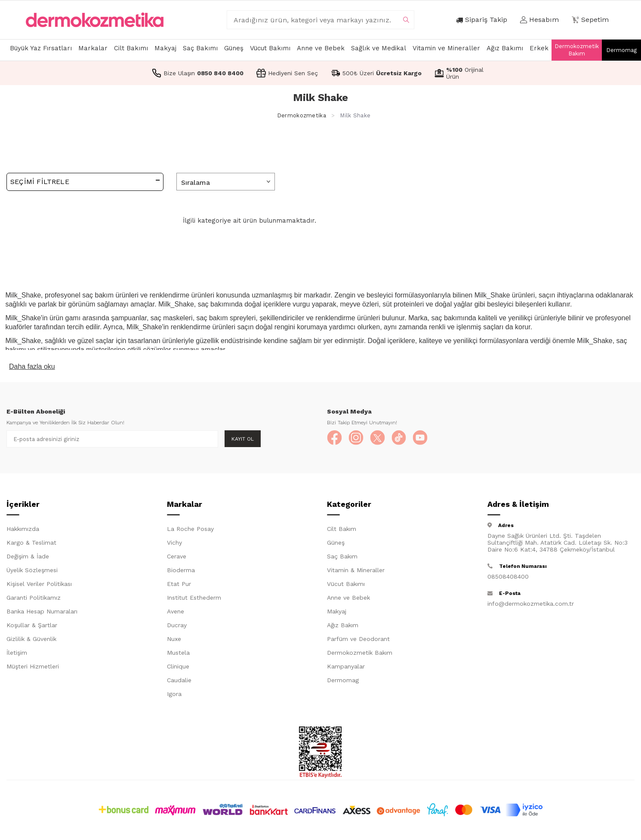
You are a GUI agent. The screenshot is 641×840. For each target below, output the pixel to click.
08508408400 (508, 578)
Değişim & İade (28, 558)
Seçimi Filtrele (85, 181)
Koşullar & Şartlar (32, 627)
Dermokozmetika (302, 115)
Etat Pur (179, 586)
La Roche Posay (190, 530)
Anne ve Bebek (321, 48)
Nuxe (174, 641)
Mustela (178, 654)
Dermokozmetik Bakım (577, 50)
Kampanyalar (346, 668)
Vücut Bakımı (270, 48)
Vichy (174, 544)
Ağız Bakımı (505, 48)
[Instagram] (359, 439)
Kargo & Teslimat (31, 544)
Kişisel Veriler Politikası (39, 586)
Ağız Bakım (343, 627)
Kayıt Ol (243, 439)
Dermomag (621, 50)
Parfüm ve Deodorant (358, 641)
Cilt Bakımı (131, 48)
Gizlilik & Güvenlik (31, 641)
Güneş (234, 48)
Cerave (177, 558)
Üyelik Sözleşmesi (32, 572)
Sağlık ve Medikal (379, 48)
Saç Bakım (342, 558)
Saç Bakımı (200, 48)
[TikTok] (407, 439)
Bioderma (181, 572)
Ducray (177, 627)
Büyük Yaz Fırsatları (41, 48)
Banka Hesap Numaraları (42, 613)
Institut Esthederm (194, 599)
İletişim (17, 654)
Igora (174, 696)
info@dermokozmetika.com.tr (531, 605)
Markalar (93, 48)
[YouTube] (430, 439)
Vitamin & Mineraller (356, 572)
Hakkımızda (23, 530)
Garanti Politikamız (34, 599)
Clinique (178, 668)
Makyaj (165, 48)
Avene (176, 613)
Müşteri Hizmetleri (33, 668)
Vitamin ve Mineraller (446, 48)
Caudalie (179, 682)
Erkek (539, 48)
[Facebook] (336, 439)
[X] (383, 439)
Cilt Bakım (342, 530)
